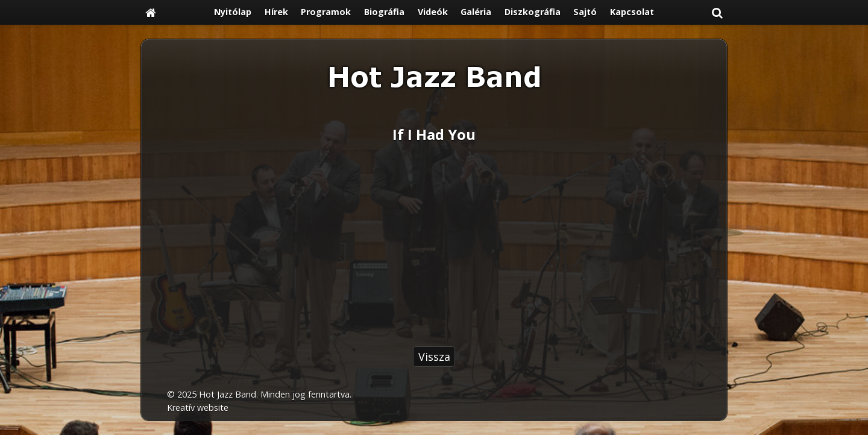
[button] (717, 12)
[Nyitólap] (151, 12)
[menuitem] (233, 12)
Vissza (434, 357)
